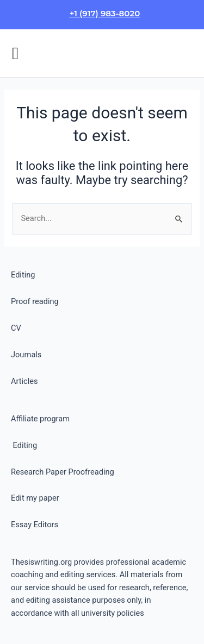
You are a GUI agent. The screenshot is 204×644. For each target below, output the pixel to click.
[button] (15, 53)
